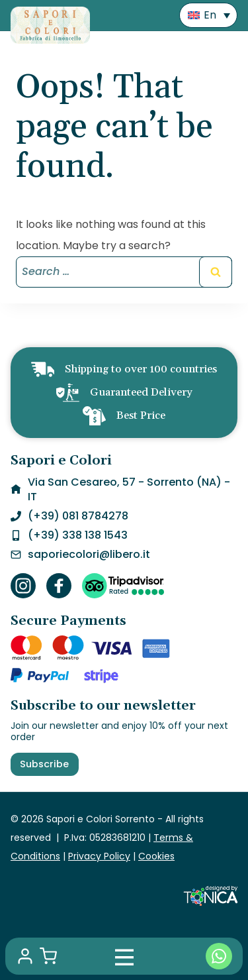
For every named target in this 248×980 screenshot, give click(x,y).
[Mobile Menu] (124, 956)
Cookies (156, 856)
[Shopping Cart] (48, 956)
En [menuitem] (210, 15)
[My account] (25, 956)
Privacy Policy (99, 856)
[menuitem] (208, 16)
